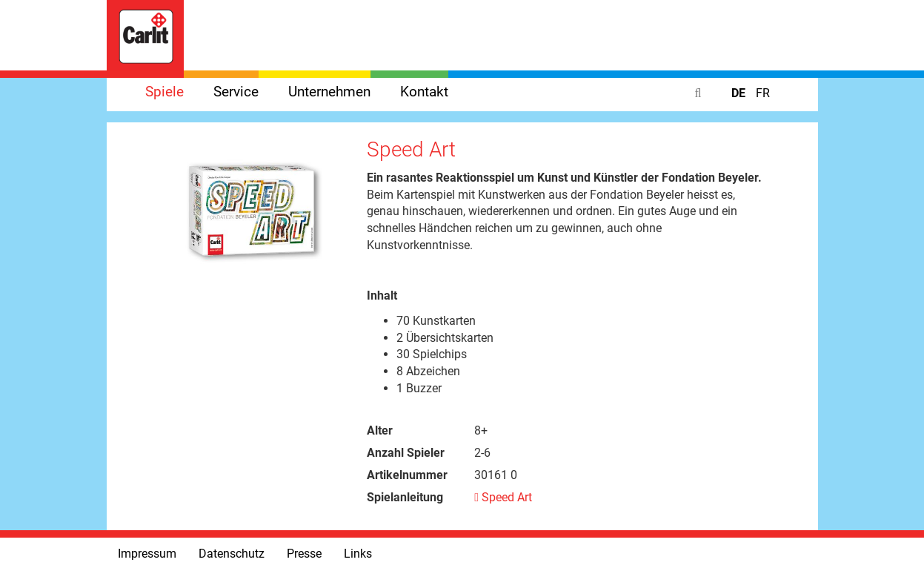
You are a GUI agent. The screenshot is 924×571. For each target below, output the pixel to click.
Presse (304, 554)
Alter (380, 430)
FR (763, 93)
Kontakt (424, 92)
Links (358, 554)
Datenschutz (232, 554)
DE (740, 93)
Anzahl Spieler (406, 453)
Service (236, 92)
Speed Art (503, 497)
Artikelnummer (407, 475)
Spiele (164, 92)
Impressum (147, 554)
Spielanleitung (405, 497)
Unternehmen (329, 92)
